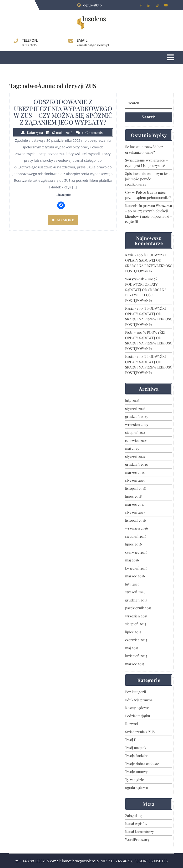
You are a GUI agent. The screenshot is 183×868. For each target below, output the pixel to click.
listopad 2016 (135, 520)
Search (149, 117)
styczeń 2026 (135, 409)
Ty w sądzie (135, 780)
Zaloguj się (134, 816)
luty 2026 (132, 400)
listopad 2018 (135, 488)
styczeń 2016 (135, 592)
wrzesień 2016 (137, 528)
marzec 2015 (135, 664)
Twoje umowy (136, 772)
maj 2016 (132, 560)
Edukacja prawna (139, 700)
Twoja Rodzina (137, 756)
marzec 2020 (135, 472)
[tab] (170, 58)
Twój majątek (136, 748)
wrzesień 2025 (136, 424)
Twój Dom (133, 740)
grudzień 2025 (136, 416)
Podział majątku (138, 716)
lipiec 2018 (133, 496)
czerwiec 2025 (136, 440)
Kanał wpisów (136, 823)
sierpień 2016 (136, 536)
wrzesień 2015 (136, 616)
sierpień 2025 (136, 432)
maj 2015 (132, 648)
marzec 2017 (135, 504)
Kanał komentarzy (140, 832)
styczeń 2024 (135, 456)
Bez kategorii (135, 692)
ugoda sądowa (136, 787)
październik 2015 (138, 608)
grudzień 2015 (136, 600)
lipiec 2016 (133, 544)
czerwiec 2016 (136, 552)
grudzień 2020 (137, 464)
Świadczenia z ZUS (140, 732)
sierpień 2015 (136, 624)
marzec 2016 (135, 576)
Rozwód (132, 724)
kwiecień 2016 (136, 568)
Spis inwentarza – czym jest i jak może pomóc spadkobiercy (148, 179)
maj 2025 (132, 448)
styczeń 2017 (135, 512)
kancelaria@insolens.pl (93, 45)
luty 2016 (132, 584)
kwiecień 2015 (136, 656)
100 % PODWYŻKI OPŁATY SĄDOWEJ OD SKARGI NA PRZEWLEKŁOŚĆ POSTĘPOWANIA (146, 290)
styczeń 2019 (135, 480)
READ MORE (63, 220)
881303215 (29, 45)
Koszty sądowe (137, 708)
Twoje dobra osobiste (142, 764)
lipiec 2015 (133, 632)
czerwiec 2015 (136, 640)
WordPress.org (137, 839)
